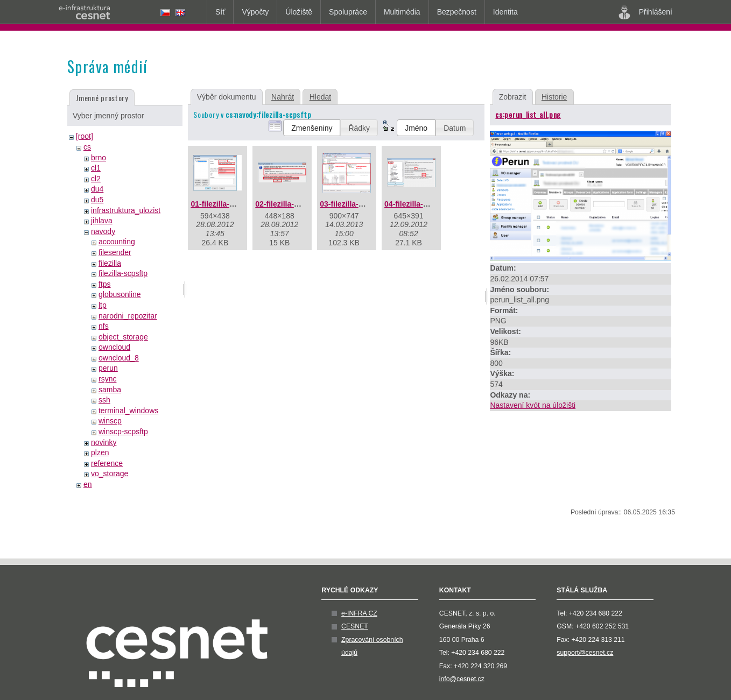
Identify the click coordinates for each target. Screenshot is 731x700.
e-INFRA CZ (359, 613)
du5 (97, 200)
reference (107, 463)
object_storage (123, 337)
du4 (97, 189)
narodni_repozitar (128, 316)
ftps (105, 284)
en (88, 484)
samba (110, 390)
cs (87, 147)
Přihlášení (645, 12)
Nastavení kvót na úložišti (533, 405)
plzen (100, 452)
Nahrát (283, 97)
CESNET (355, 626)
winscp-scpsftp (123, 432)
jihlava (102, 221)
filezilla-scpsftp (123, 273)
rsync (107, 379)
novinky (104, 442)
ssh (104, 400)
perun (108, 368)
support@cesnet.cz (585, 653)
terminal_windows (128, 411)
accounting (117, 242)
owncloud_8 (119, 358)
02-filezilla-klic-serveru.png (304, 204)
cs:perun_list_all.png (528, 114)
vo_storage (110, 473)
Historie (554, 97)
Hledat (320, 97)
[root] (85, 136)
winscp (110, 421)
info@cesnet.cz (462, 679)
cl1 (96, 168)
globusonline (120, 294)
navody (103, 231)
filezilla (110, 263)
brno (99, 158)
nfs (104, 326)
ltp (103, 305)
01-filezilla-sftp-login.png (235, 204)
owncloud (114, 347)
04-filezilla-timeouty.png (427, 204)
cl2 (96, 179)
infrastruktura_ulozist (126, 210)
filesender (115, 252)
